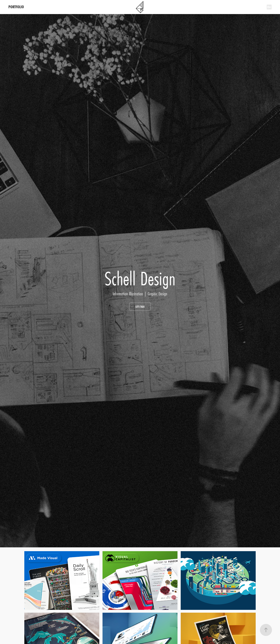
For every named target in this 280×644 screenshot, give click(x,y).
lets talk (140, 307)
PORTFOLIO (16, 7)
